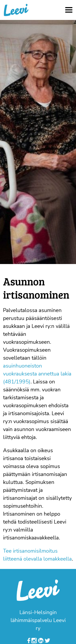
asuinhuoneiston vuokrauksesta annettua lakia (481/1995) (37, 374)
